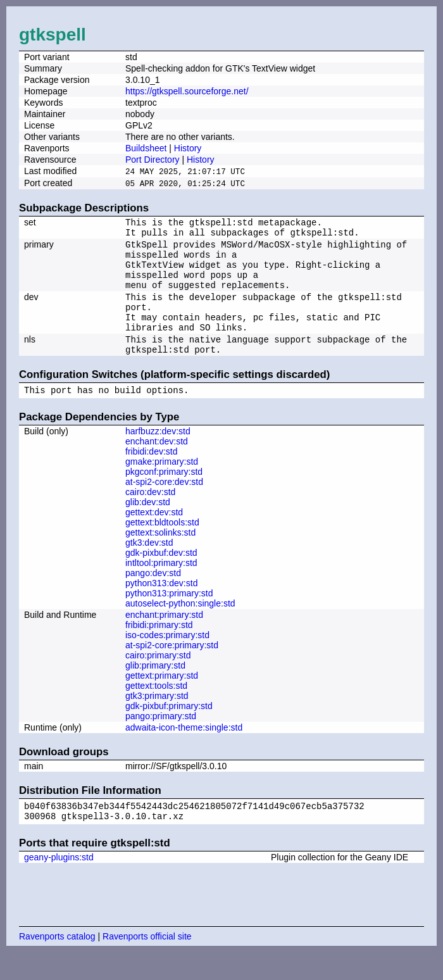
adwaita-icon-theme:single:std (184, 751)
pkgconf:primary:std (164, 496)
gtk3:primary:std (157, 720)
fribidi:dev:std (151, 475)
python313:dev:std (161, 607)
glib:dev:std (148, 526)
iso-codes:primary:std (167, 659)
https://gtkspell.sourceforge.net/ (187, 91)
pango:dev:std (153, 597)
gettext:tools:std (156, 710)
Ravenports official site (147, 964)
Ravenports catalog (57, 964)
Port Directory (153, 160)
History (188, 148)
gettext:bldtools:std (162, 546)
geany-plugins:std (59, 885)
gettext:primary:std (162, 700)
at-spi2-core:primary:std (172, 669)
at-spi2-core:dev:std (164, 506)
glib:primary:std (155, 689)
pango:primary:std (161, 740)
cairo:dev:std (150, 516)
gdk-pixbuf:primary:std (169, 730)
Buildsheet (146, 148)
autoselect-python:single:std (180, 627)
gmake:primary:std (162, 486)
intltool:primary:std (161, 587)
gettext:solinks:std (160, 556)
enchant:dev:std (157, 465)
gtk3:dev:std (149, 567)
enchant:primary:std (164, 639)
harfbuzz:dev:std (158, 455)
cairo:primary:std (158, 679)
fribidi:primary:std (159, 649)
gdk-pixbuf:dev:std (161, 577)
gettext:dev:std (154, 536)
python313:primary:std (169, 617)
